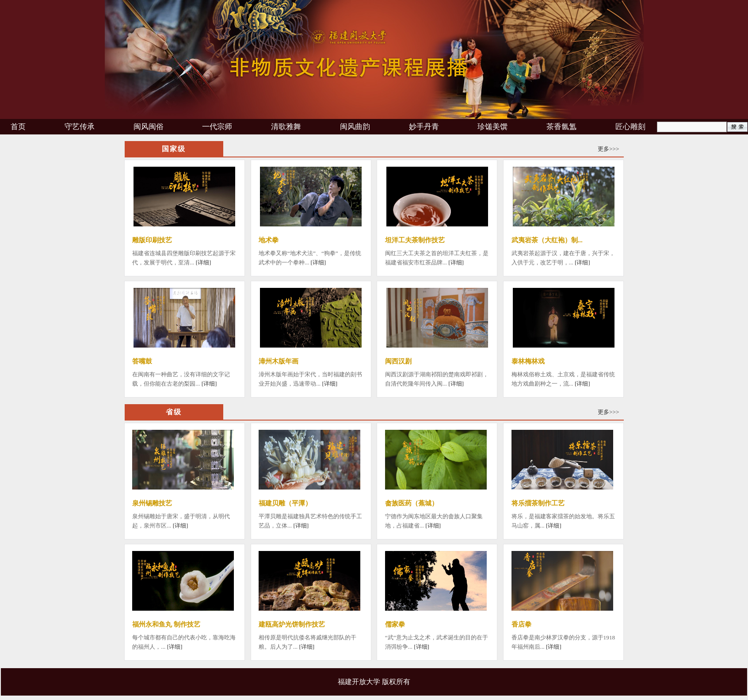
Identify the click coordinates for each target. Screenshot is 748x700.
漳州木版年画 (279, 361)
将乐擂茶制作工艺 (538, 503)
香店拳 (521, 624)
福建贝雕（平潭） (285, 503)
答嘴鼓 (142, 361)
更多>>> (609, 149)
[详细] (204, 262)
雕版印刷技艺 (152, 240)
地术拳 (269, 240)
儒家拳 (395, 624)
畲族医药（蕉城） (412, 503)
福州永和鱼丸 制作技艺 (166, 624)
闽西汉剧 (398, 361)
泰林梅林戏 (528, 361)
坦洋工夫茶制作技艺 (415, 240)
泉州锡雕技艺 (152, 503)
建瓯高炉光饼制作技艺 (292, 624)
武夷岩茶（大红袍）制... (547, 240)
